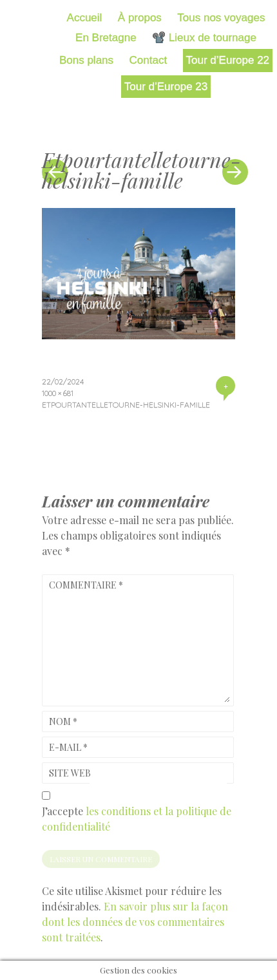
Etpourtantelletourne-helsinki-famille (126, 405)
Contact (148, 60)
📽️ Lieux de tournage (204, 38)
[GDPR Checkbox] (46, 796)
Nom (63, 721)
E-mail (68, 747)
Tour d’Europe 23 (166, 87)
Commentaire (86, 585)
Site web (70, 773)
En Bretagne (106, 38)
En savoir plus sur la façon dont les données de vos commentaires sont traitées (135, 922)
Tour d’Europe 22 (228, 60)
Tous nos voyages (221, 18)
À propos (140, 18)
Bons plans (86, 60)
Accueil (85, 18)
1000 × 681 (58, 393)
